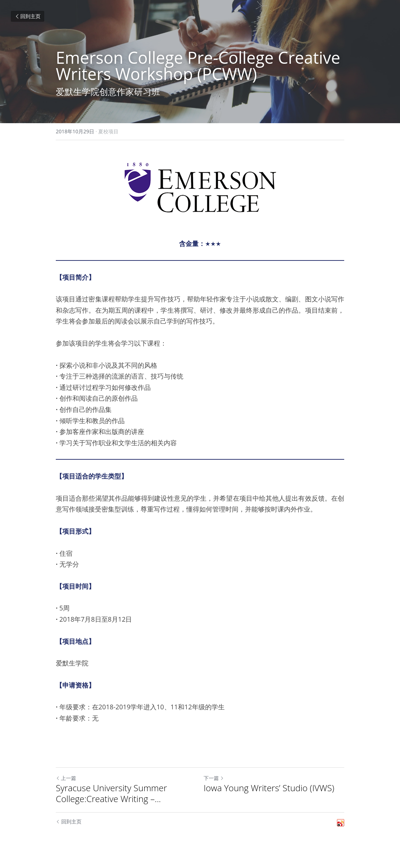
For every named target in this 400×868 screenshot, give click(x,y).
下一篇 (214, 778)
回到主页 (28, 16)
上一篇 (66, 778)
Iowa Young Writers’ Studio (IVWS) (269, 788)
